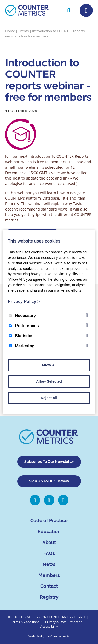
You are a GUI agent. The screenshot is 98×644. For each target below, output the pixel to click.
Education (49, 531)
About (49, 542)
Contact (49, 586)
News (49, 564)
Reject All (49, 398)
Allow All (49, 365)
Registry (49, 597)
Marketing (22, 346)
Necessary (22, 315)
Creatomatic (60, 636)
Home (10, 31)
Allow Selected (49, 381)
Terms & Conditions (25, 622)
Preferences (24, 326)
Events (24, 31)
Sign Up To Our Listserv (49, 481)
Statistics (21, 336)
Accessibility (49, 626)
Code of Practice (49, 521)
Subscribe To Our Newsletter (49, 462)
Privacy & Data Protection (64, 622)
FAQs (49, 553)
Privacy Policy (24, 301)
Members (49, 575)
